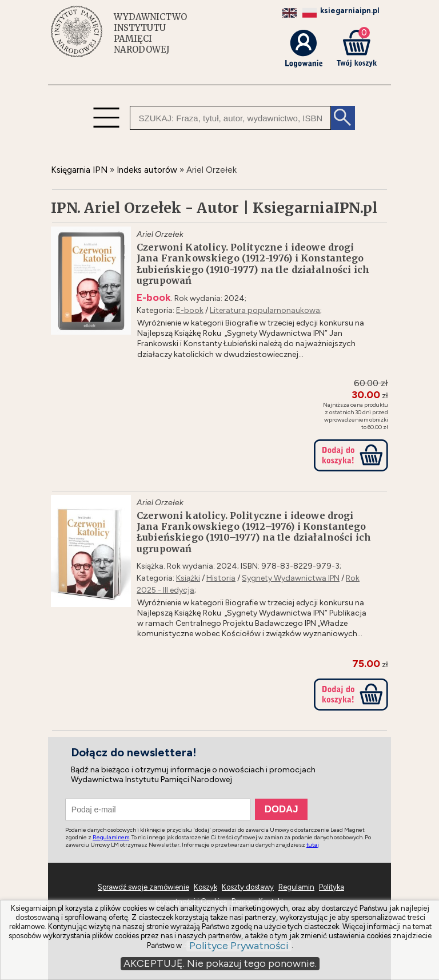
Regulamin (296, 887)
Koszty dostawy (248, 887)
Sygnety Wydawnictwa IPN (291, 578)
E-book (190, 310)
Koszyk (205, 887)
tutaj (313, 845)
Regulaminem (111, 837)
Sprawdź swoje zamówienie (143, 887)
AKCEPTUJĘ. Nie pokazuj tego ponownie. (220, 963)
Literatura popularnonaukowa (265, 310)
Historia (221, 578)
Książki (188, 578)
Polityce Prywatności (239, 946)
